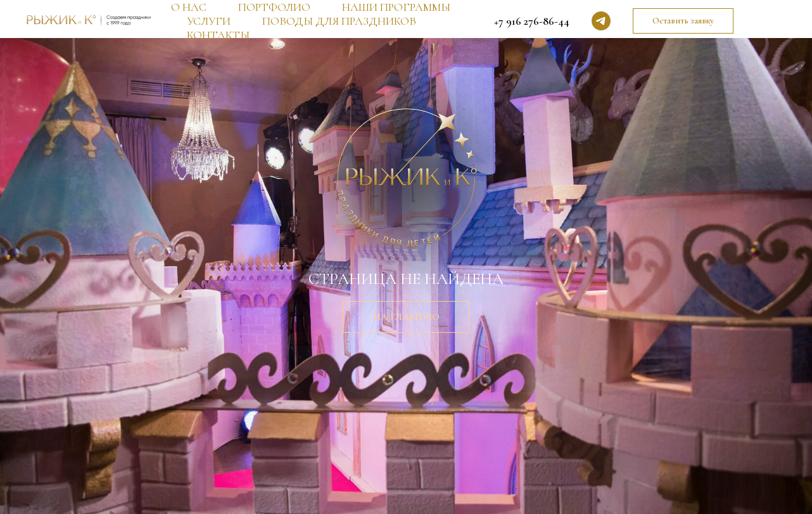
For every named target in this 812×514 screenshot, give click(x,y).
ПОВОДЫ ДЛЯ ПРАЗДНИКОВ (339, 21)
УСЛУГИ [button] (209, 21)
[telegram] (601, 21)
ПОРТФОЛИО (274, 7)
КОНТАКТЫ (218, 35)
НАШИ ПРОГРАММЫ (396, 7)
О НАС (189, 7)
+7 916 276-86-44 (532, 21)
